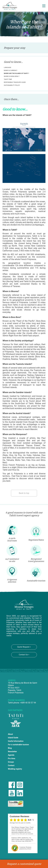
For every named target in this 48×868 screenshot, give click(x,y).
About (10, 734)
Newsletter (12, 752)
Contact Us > (24, 655)
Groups (11, 762)
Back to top (24, 493)
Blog (10, 748)
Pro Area (12, 759)
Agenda (11, 755)
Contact (11, 765)
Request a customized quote (24, 864)
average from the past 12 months (20, 823)
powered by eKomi (25, 848)
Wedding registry (15, 769)
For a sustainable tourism (18, 745)
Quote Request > (24, 647)
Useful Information (16, 741)
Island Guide (13, 738)
